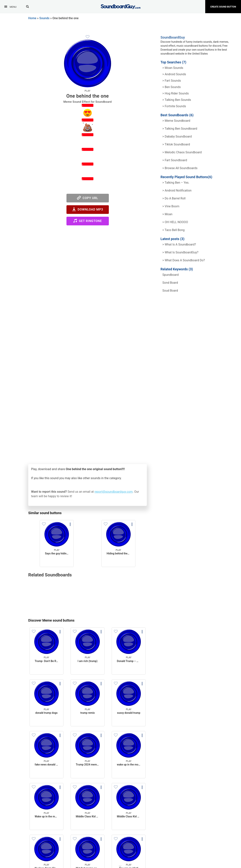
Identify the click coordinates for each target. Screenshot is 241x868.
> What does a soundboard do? (184, 260)
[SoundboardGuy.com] (121, 6)
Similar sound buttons (45, 513)
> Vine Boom (171, 206)
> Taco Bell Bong (174, 230)
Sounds (44, 18)
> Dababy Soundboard (177, 136)
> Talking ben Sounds (177, 100)
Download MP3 (88, 209)
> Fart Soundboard (175, 160)
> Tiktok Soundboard (176, 144)
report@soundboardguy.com (114, 492)
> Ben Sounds (172, 87)
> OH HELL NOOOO (175, 222)
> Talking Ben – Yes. (176, 183)
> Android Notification (177, 190)
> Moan (167, 214)
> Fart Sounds (172, 81)
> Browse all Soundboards (180, 168)
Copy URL (88, 198)
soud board (170, 291)
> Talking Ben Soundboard (180, 129)
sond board (170, 283)
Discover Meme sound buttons (51, 620)
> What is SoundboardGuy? (180, 252)
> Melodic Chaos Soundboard (182, 152)
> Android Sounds (174, 74)
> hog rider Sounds (176, 93)
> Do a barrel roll (174, 198)
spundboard (171, 275)
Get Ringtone (88, 221)
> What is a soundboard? (179, 244)
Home (32, 18)
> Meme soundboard (176, 121)
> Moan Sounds (173, 68)
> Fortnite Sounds (174, 106)
